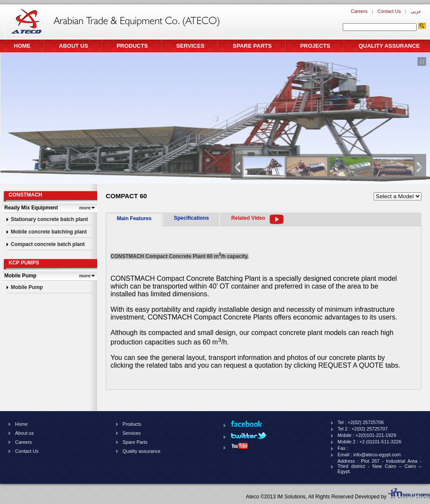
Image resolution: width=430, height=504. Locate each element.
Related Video (248, 218)
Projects (315, 46)
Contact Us (389, 11)
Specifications (191, 218)
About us (74, 46)
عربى (416, 11)
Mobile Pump (27, 287)
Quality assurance (389, 46)
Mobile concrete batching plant (49, 232)
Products (132, 46)
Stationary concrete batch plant (49, 219)
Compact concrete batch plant (48, 244)
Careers (359, 11)
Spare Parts (252, 46)
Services (190, 46)
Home (22, 46)
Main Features (134, 218)
